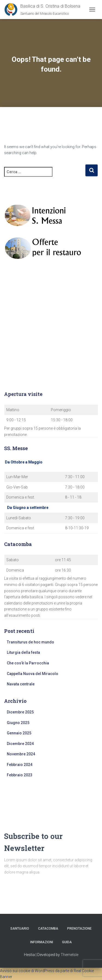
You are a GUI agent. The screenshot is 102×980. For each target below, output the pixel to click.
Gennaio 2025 (19, 733)
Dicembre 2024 (20, 744)
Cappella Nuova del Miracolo (33, 674)
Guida (67, 942)
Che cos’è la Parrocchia (28, 663)
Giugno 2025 (18, 723)
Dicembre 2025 (20, 712)
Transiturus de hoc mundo (30, 642)
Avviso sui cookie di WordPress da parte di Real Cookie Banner (47, 974)
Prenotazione (79, 929)
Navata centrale (21, 684)
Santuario (20, 929)
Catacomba (48, 929)
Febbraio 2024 (20, 765)
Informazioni (42, 942)
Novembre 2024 (21, 754)
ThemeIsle (69, 955)
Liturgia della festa (23, 652)
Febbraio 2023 (20, 775)
